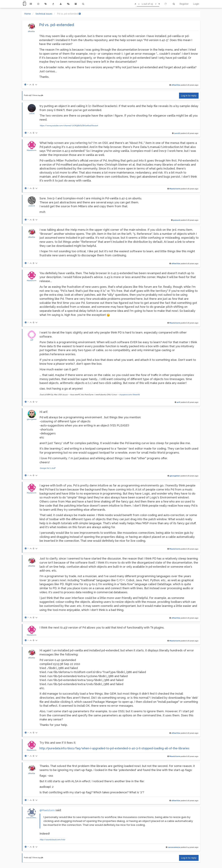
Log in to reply (189, 96)
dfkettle (31, 31)
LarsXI (32, 113)
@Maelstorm (47, 810)
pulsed (32, 206)
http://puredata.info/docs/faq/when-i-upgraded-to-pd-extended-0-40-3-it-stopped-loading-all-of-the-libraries (114, 748)
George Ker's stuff (47, 468)
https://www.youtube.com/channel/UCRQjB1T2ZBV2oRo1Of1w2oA (69, 126)
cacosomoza (32, 818)
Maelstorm (32, 150)
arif (32, 340)
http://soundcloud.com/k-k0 (52, 840)
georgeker (32, 419)
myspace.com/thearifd (129, 395)
